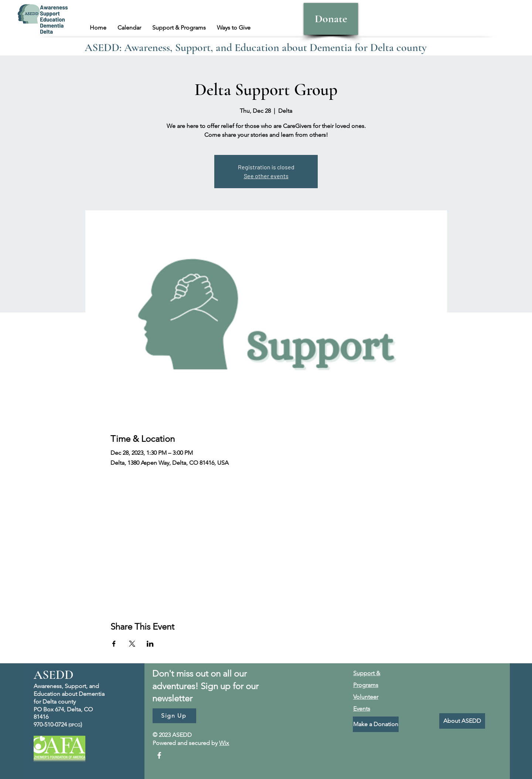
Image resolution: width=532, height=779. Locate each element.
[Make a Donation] (376, 724)
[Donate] (331, 19)
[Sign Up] (174, 716)
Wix (224, 743)
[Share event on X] (132, 644)
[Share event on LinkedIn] (150, 644)
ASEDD (54, 675)
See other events (266, 176)
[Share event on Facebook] (114, 644)
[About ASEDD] (462, 721)
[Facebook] (159, 755)
